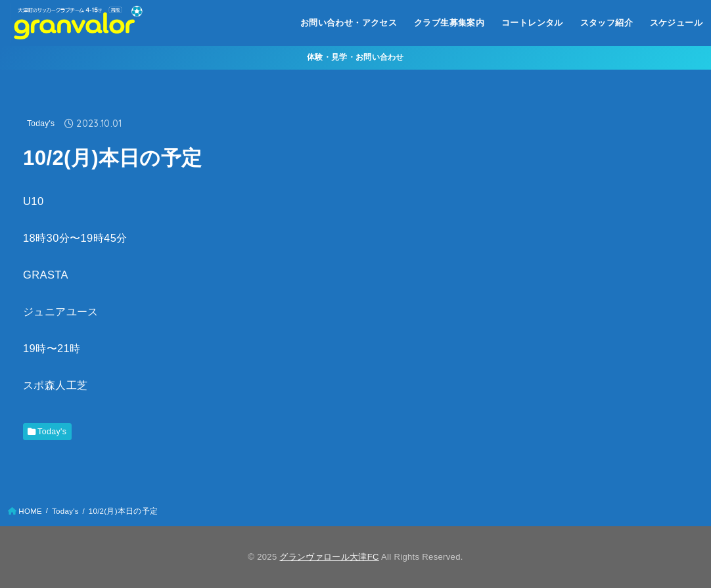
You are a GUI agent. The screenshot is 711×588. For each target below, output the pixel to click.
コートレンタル (532, 23)
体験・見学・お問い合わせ (355, 57)
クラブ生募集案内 (449, 23)
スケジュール (676, 23)
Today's (41, 124)
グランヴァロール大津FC (329, 557)
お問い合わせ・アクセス (349, 23)
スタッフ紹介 (607, 23)
